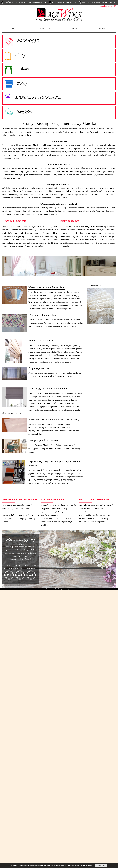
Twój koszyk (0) (106, 6)
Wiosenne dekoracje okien (42, 315)
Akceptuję (101, 866)
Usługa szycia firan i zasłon (43, 440)
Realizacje (45, 29)
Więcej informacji (87, 866)
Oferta (16, 29)
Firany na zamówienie (14, 221)
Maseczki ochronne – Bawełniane (46, 287)
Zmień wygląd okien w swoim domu (48, 388)
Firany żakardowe (69, 221)
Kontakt (101, 29)
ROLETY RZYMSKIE (41, 341)
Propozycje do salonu (40, 368)
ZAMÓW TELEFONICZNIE (24, 2)
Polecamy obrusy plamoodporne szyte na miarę (54, 419)
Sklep (74, 29)
